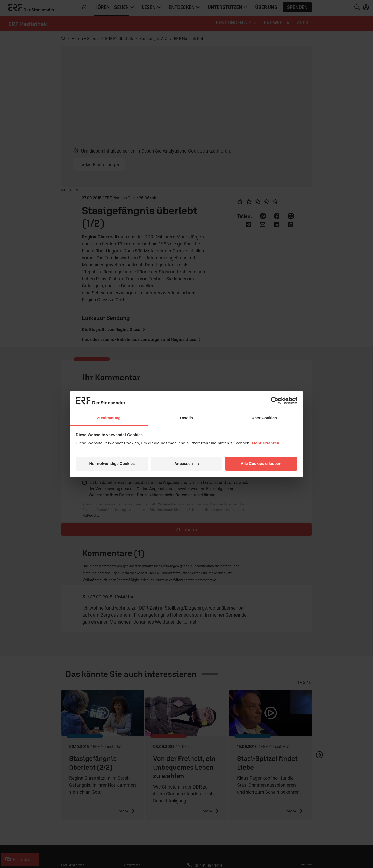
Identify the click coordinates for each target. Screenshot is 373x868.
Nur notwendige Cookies (112, 463)
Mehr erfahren (266, 443)
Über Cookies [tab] (264, 418)
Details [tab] (187, 418)
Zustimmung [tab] (109, 418)
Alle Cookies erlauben (261, 463)
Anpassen (187, 463)
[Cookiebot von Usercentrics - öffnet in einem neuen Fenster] (275, 401)
